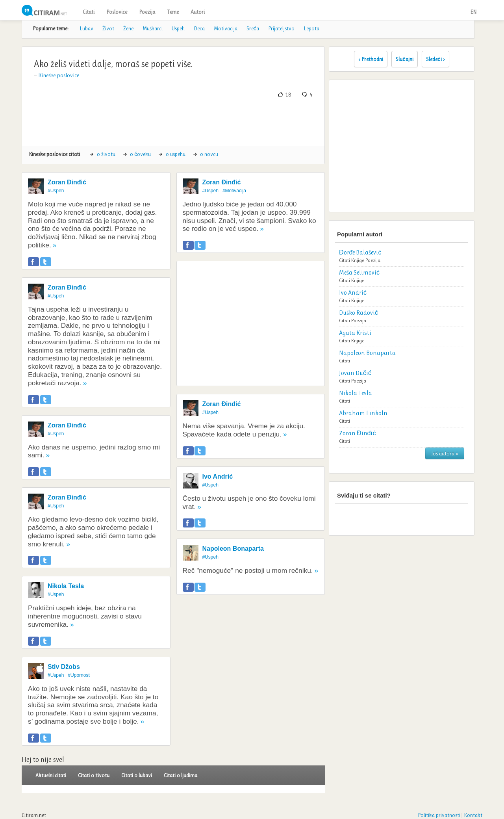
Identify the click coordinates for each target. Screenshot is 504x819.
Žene (128, 28)
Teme (173, 12)
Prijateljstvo (281, 28)
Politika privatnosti (439, 815)
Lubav (86, 28)
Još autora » (445, 453)
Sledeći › (435, 59)
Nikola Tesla (66, 586)
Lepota (311, 28)
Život (108, 28)
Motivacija (226, 28)
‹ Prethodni (371, 59)
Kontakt (473, 815)
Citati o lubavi (137, 775)
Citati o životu (94, 775)
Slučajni (405, 59)
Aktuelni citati (51, 775)
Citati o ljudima (181, 775)
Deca (199, 28)
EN (473, 12)
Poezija (147, 12)
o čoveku (140, 154)
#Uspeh (56, 191)
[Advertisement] (173, 122)
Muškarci (153, 28)
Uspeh (178, 28)
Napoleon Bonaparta (233, 549)
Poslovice (117, 12)
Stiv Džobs (64, 667)
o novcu (209, 154)
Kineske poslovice (59, 75)
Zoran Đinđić (67, 182)
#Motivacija (234, 191)
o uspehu (176, 154)
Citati (89, 12)
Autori (198, 12)
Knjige (358, 260)
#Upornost (79, 675)
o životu (106, 154)
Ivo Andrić (218, 476)
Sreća (253, 28)
